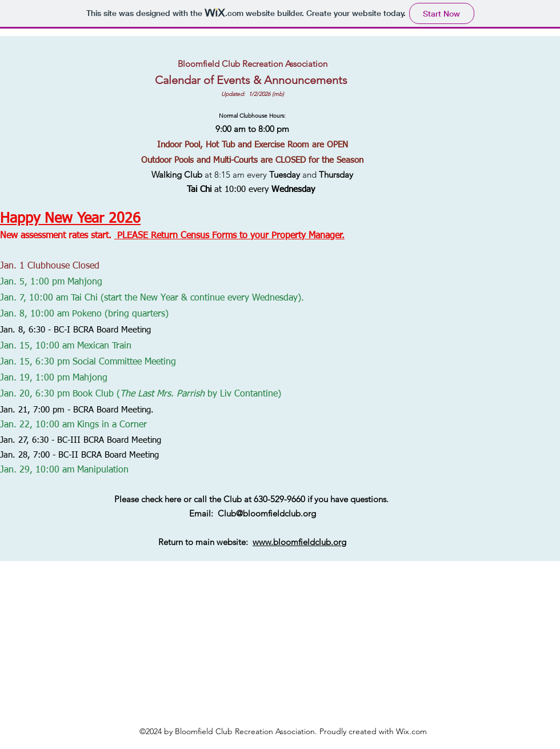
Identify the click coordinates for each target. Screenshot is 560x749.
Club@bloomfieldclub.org (267, 513)
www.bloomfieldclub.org (299, 542)
